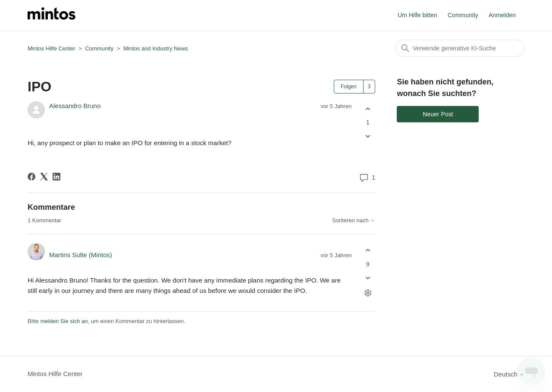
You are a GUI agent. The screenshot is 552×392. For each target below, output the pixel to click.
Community (463, 15)
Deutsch (509, 374)
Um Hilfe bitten (417, 15)
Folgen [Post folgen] (349, 87)
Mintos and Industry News (156, 48)
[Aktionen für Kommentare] (368, 293)
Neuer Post (438, 114)
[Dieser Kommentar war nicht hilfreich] (368, 278)
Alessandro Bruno (75, 106)
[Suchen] (460, 48)
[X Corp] (44, 177)
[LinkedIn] (56, 177)
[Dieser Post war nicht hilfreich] (368, 136)
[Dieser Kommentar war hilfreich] (368, 250)
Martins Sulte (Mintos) (81, 255)
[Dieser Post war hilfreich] (368, 109)
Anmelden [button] (502, 15)
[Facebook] (31, 177)
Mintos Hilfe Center (52, 48)
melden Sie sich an (64, 321)
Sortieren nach (354, 221)
